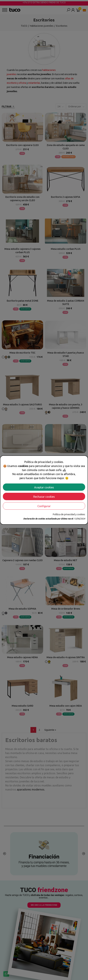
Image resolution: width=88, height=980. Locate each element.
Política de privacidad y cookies (69, 514)
